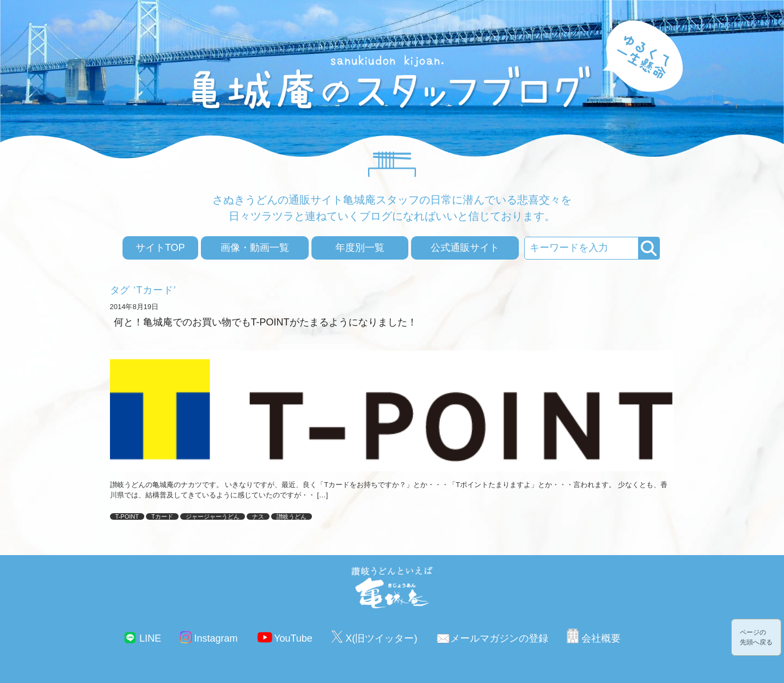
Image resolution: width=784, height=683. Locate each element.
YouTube (293, 638)
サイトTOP (160, 248)
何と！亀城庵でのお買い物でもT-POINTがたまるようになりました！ (265, 322)
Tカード (162, 516)
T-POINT (127, 516)
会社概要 (601, 638)
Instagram (216, 638)
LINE (150, 638)
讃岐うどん (292, 516)
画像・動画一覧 (255, 248)
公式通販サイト (465, 248)
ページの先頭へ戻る (756, 637)
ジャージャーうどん (213, 516)
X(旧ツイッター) (381, 638)
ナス (258, 516)
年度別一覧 (360, 248)
